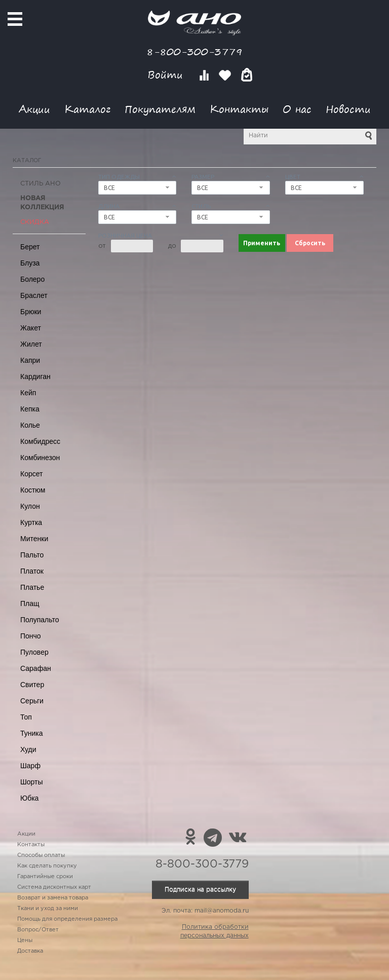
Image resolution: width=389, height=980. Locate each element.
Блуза (30, 263)
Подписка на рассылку (200, 890)
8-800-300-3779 (194, 51)
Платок (32, 571)
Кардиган (35, 376)
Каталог (87, 109)
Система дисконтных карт (54, 887)
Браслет (34, 295)
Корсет (31, 474)
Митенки (34, 539)
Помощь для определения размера (67, 919)
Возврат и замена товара (53, 898)
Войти (167, 75)
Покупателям (160, 109)
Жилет (31, 344)
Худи (28, 749)
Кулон (30, 506)
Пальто (32, 555)
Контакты (239, 109)
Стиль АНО (41, 184)
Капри (30, 360)
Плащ (30, 604)
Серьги (32, 701)
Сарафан (36, 668)
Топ (26, 717)
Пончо (31, 636)
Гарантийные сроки (45, 877)
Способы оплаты (41, 855)
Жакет (31, 328)
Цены (25, 940)
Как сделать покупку (47, 866)
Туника (32, 733)
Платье (32, 587)
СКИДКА (35, 222)
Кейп (28, 393)
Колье (30, 425)
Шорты (32, 782)
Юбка (29, 798)
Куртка (31, 522)
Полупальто (40, 620)
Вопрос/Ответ (38, 930)
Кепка (30, 409)
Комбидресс (40, 441)
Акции (34, 109)
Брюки (31, 312)
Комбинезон (40, 458)
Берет (30, 247)
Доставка (30, 951)
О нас (297, 109)
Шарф (30, 766)
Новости (348, 109)
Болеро (32, 279)
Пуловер (34, 652)
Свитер (32, 685)
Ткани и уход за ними (48, 909)
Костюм (33, 490)
